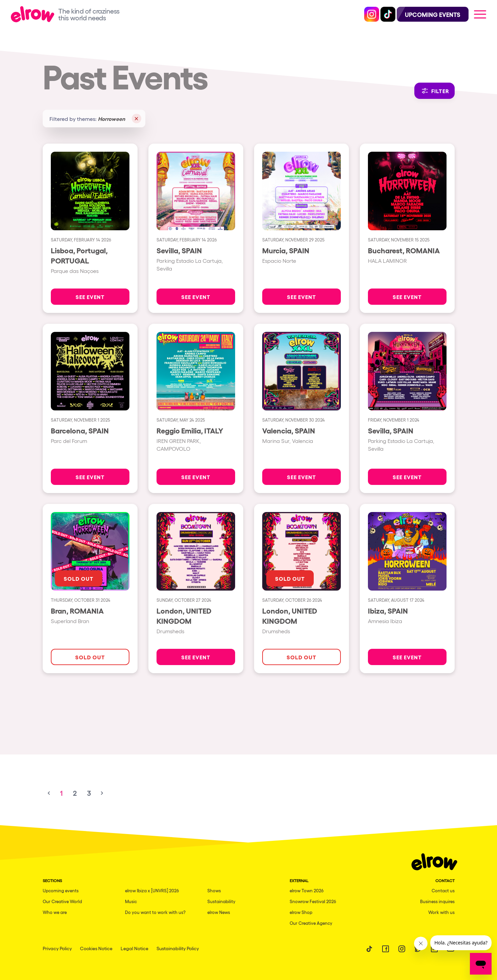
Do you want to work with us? (155, 912)
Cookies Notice (96, 948)
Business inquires (437, 901)
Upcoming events (61, 890)
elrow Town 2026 (307, 890)
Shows (214, 890)
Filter (434, 91)
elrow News (219, 912)
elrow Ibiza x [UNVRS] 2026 (152, 890)
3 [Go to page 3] (89, 793)
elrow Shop (301, 912)
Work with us (441, 912)
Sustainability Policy (178, 948)
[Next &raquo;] (102, 793)
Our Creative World (62, 901)
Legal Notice (134, 948)
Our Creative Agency (311, 923)
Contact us (443, 890)
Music (131, 901)
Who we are (55, 912)
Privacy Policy (57, 948)
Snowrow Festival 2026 (313, 901)
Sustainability (221, 901)
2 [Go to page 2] (75, 793)
